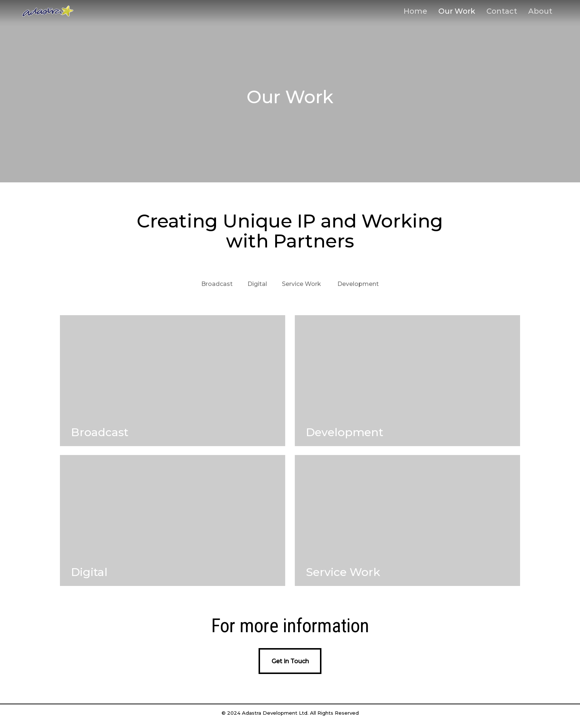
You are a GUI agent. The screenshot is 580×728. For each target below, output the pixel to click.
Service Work (301, 284)
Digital (257, 284)
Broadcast (217, 284)
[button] (290, 661)
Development (358, 284)
